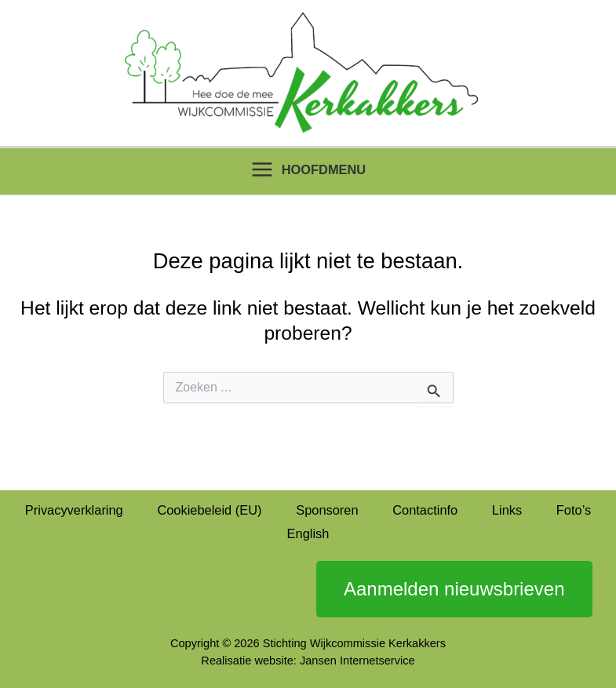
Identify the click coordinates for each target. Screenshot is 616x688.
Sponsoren (327, 510)
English (308, 533)
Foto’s (574, 510)
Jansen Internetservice (357, 661)
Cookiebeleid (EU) (209, 510)
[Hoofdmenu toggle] (308, 170)
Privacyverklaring (74, 510)
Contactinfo (425, 510)
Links (507, 510)
